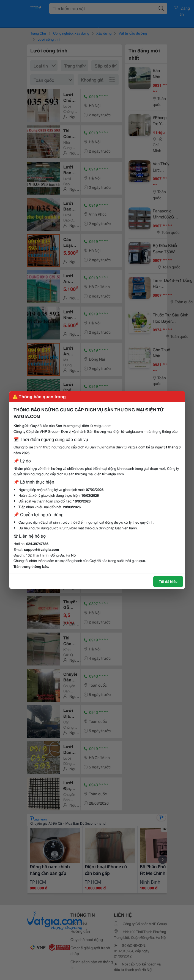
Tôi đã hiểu (168, 581)
